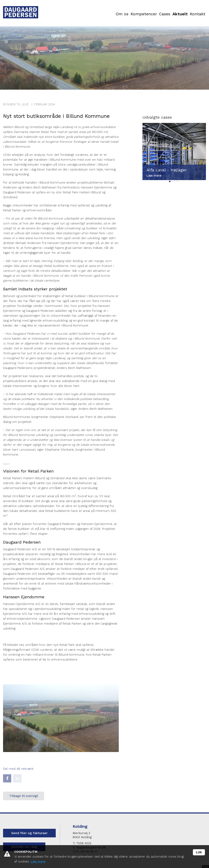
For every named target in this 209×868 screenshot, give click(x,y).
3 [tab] (174, 181)
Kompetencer (112, 14)
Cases (142, 14)
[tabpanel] (174, 152)
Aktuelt (167, 14)
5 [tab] (179, 181)
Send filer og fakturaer (29, 833)
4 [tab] (176, 181)
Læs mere (38, 861)
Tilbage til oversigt (24, 796)
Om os (81, 14)
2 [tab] (172, 181)
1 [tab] (170, 181)
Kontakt (193, 14)
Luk (199, 852)
